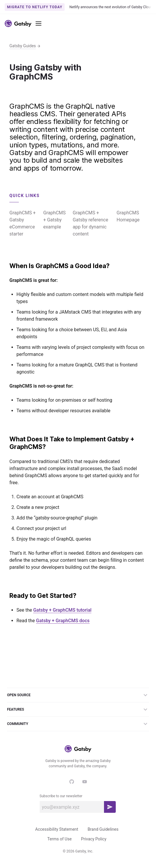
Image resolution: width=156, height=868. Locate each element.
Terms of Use (59, 839)
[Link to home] (18, 23)
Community (78, 724)
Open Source (78, 695)
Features (78, 709)
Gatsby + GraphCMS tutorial (62, 610)
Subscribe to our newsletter (61, 796)
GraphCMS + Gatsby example (54, 220)
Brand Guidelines (103, 829)
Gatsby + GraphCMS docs (63, 621)
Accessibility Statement (57, 829)
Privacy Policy (94, 839)
